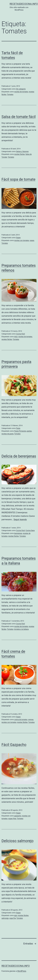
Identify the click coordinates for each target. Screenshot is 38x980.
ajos (16, 915)
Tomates (10, 94)
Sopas (18, 238)
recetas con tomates (22, 240)
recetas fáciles (19, 154)
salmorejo (5, 918)
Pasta (18, 428)
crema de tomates (21, 720)
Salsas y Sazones (22, 151)
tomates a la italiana (21, 629)
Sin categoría (21, 89)
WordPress (22, 971)
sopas (32, 240)
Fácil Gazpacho (14, 745)
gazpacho (18, 816)
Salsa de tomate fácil (19, 117)
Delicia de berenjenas (19, 456)
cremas (31, 720)
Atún (16, 337)
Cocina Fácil (21, 334)
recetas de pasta (7, 434)
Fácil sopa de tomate (18, 179)
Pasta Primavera (20, 431)
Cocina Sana (30, 530)
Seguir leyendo (20, 519)
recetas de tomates (21, 92)
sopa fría (13, 918)
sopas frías (12, 819)
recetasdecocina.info (24, 4)
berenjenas (18, 533)
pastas (29, 431)
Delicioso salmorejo (18, 841)
